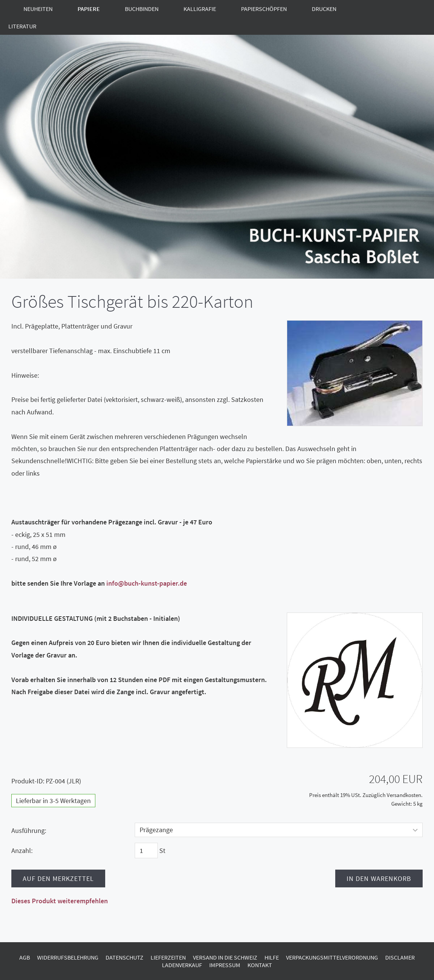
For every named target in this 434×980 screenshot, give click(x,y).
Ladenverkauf (182, 965)
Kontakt (260, 965)
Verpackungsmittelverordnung (332, 957)
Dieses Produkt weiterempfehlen (60, 901)
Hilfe (272, 957)
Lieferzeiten (168, 957)
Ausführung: (29, 830)
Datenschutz (124, 957)
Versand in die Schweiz (225, 957)
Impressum (225, 965)
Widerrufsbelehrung (68, 957)
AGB (25, 957)
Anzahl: (22, 851)
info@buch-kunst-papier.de (147, 583)
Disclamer (400, 957)
